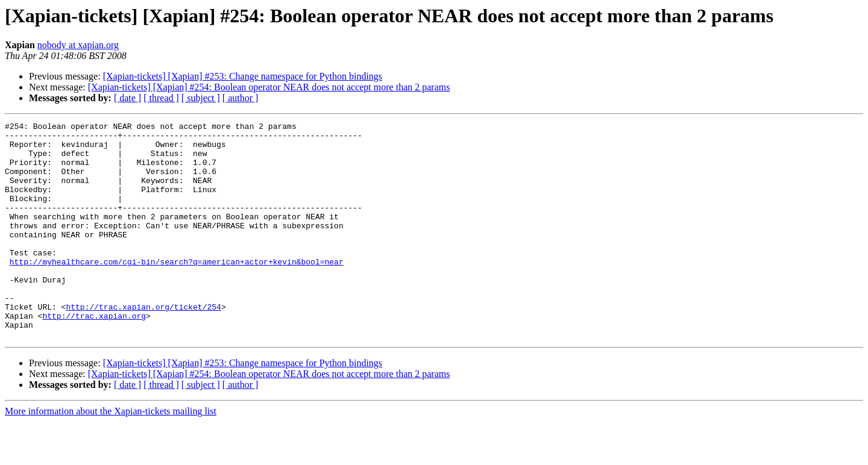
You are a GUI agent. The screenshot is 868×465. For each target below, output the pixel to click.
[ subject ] (201, 98)
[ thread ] (161, 98)
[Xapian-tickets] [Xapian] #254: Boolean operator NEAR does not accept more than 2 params (269, 87)
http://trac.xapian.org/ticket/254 (143, 345)
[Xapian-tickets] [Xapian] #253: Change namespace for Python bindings (243, 76)
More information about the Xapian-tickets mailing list (111, 454)
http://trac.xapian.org (94, 355)
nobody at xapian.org (78, 45)
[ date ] (127, 98)
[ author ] (241, 98)
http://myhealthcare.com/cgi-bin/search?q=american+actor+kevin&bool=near (177, 290)
